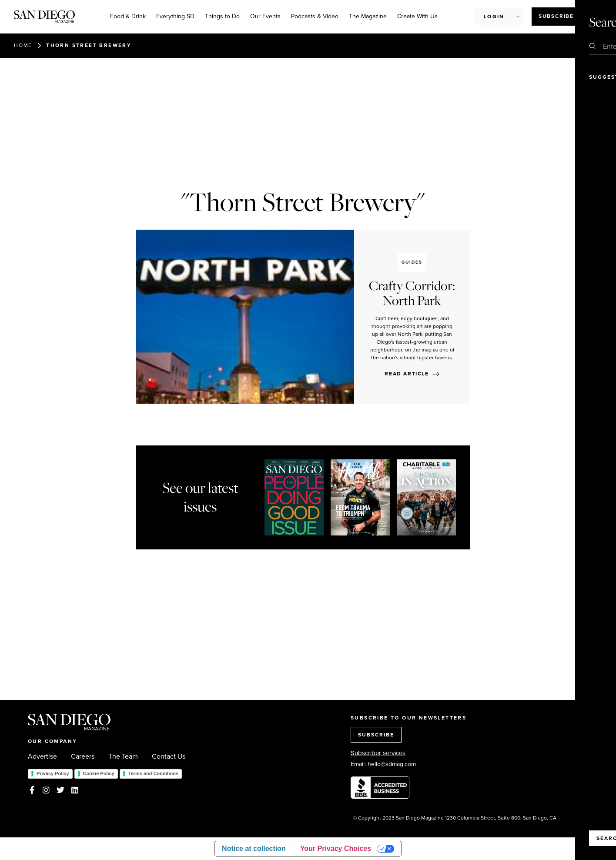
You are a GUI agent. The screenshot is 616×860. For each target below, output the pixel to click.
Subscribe (556, 16)
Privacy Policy (53, 773)
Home (23, 45)
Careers (83, 756)
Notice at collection (254, 848)
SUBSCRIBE (376, 735)
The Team (123, 756)
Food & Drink (128, 16)
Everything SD (175, 16)
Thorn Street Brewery (89, 45)
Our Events (265, 16)
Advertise (42, 756)
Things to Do (222, 16)
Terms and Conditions (153, 773)
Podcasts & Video (315, 16)
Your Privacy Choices (336, 848)
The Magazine (368, 16)
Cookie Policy (99, 773)
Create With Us (417, 16)
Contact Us (169, 756)
